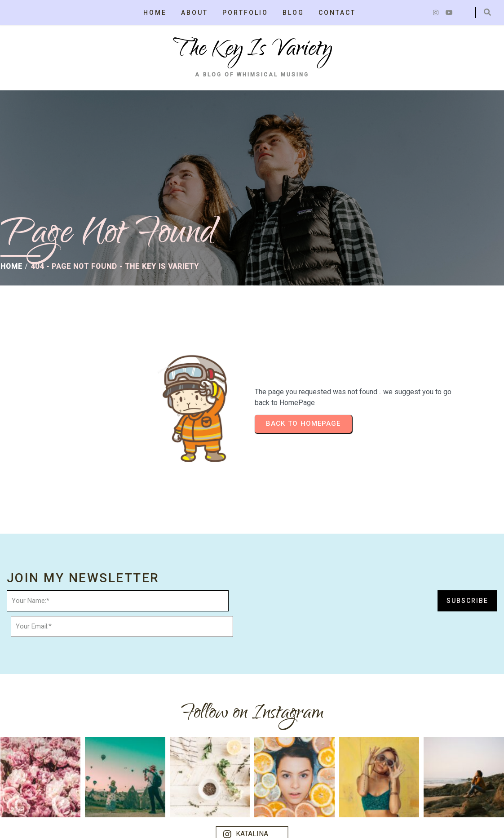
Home (11, 272)
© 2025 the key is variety (50, 823)
